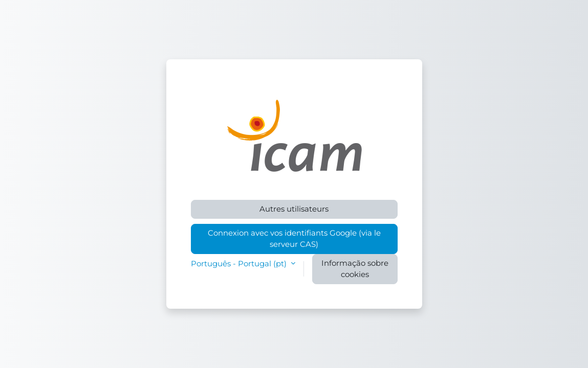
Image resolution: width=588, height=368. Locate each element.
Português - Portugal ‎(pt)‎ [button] (240, 264)
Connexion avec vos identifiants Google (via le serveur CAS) (294, 239)
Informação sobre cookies (355, 269)
